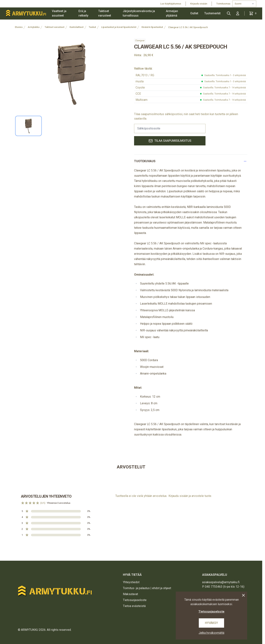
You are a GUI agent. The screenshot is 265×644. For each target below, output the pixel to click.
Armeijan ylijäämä (172, 13)
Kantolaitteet (77, 27)
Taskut (92, 27)
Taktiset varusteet (105, 13)
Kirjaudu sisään (199, 4)
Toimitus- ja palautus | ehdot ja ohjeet (147, 588)
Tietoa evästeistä (134, 606)
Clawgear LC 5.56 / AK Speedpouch (188, 27)
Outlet (194, 13)
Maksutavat (130, 594)
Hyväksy (211, 623)
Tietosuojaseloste (135, 600)
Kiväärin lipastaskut (152, 27)
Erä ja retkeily (83, 13)
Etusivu (19, 27)
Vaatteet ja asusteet (59, 13)
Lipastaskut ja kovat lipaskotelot (119, 27)
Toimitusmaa (224, 4)
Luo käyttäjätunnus (171, 4)
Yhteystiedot (131, 582)
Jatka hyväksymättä (211, 633)
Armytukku (34, 27)
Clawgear (140, 41)
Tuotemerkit (212, 13)
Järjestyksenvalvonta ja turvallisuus (139, 13)
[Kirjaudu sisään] (238, 13)
